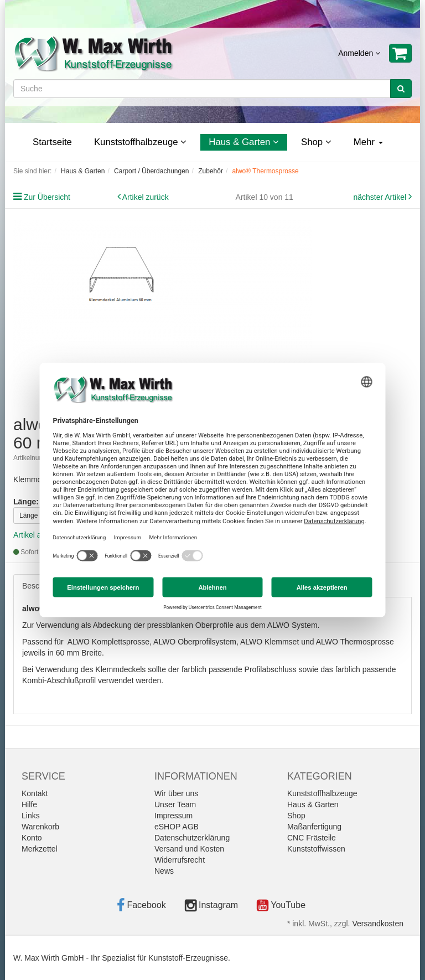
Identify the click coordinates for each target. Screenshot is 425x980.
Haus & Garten (244, 142)
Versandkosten (378, 924)
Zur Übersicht (47, 197)
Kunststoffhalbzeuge (140, 142)
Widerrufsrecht (180, 860)
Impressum (173, 816)
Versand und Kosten (189, 849)
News (164, 871)
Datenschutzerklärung (192, 838)
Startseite (52, 142)
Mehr (368, 142)
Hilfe (29, 804)
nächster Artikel (381, 197)
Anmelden (359, 53)
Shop (316, 142)
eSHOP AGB (177, 827)
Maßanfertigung (314, 827)
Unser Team (175, 804)
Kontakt (35, 793)
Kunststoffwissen (316, 849)
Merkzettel (40, 849)
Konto (32, 838)
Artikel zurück (146, 197)
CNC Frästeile (312, 838)
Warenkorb (40, 827)
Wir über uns (176, 793)
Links (31, 816)
